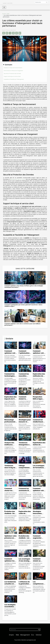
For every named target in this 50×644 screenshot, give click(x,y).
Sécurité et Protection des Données (12, 73)
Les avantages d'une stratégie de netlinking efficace (25, 562)
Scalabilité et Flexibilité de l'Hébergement (14, 79)
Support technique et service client (12, 76)
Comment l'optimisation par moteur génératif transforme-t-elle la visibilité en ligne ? (23, 305)
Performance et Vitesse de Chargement (13, 71)
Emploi (11, 635)
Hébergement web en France (18, 179)
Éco (33, 635)
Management (25, 635)
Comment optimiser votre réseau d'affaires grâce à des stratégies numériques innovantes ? (24, 287)
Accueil (4, 14)
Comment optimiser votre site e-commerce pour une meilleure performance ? (22, 324)
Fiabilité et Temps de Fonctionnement (13, 68)
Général (39, 635)
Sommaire (8, 65)
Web (8, 14)
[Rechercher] (41, 2)
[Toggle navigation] (4, 7)
